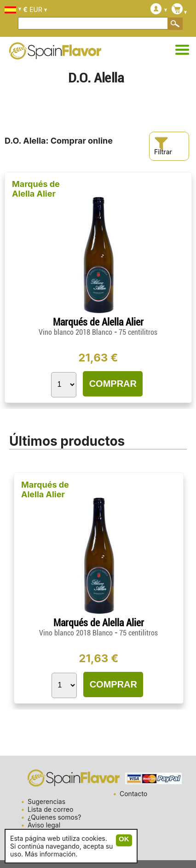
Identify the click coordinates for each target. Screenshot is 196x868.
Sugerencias (46, 801)
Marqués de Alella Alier (36, 189)
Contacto (133, 794)
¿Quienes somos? (54, 817)
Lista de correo (50, 809)
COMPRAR (113, 384)
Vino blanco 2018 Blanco (76, 332)
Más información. (51, 854)
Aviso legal (44, 825)
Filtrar (163, 146)
